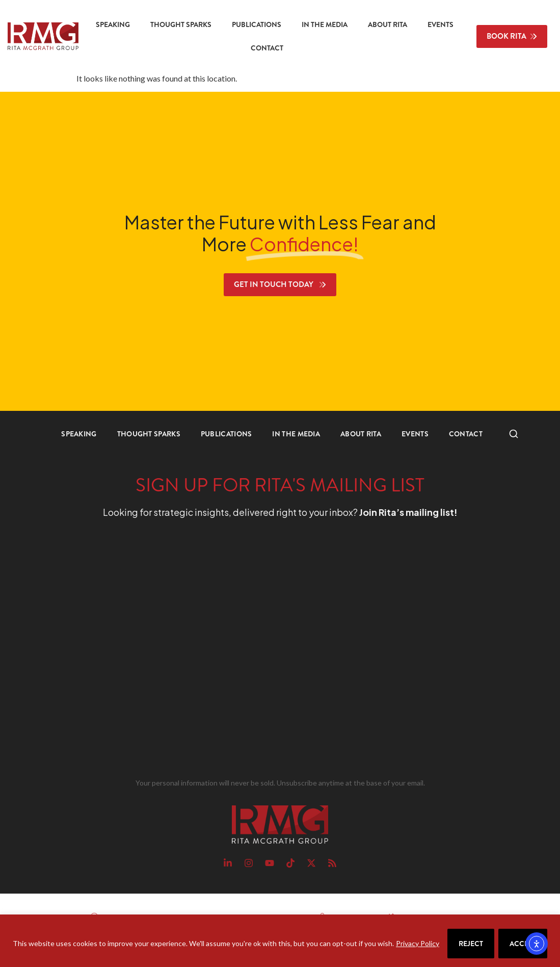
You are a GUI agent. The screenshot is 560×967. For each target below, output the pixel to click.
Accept (523, 944)
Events (441, 24)
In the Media (325, 24)
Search (509, 434)
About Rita (388, 24)
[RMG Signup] (262, 650)
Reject (471, 944)
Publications (257, 24)
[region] (280, 941)
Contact (267, 48)
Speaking (113, 24)
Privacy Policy (418, 943)
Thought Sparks (181, 24)
